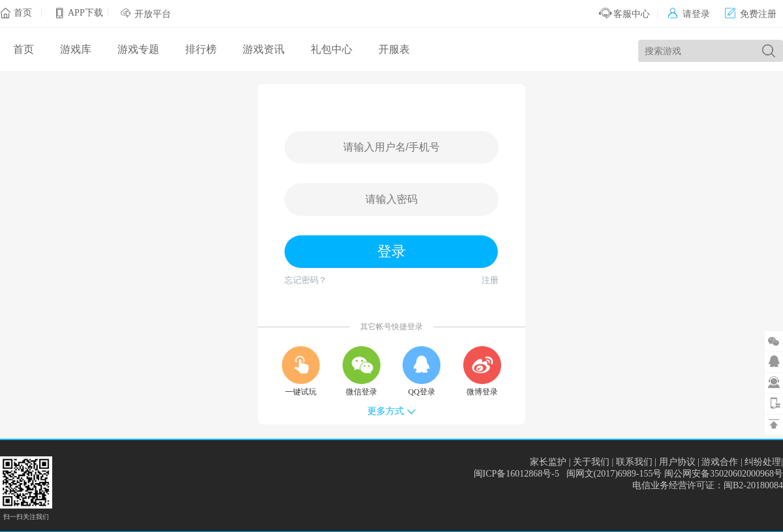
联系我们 (634, 462)
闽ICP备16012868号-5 (516, 474)
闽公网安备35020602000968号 (724, 474)
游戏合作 (720, 462)
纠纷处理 (763, 462)
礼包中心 (331, 49)
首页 (23, 13)
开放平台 (153, 14)
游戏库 (76, 49)
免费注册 (751, 14)
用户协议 (677, 462)
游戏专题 (138, 49)
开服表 (394, 49)
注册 (490, 280)
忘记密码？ (306, 280)
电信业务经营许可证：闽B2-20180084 (708, 485)
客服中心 (625, 14)
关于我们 (591, 462)
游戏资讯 (264, 49)
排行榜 (201, 49)
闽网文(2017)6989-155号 (614, 474)
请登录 (689, 14)
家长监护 (548, 462)
